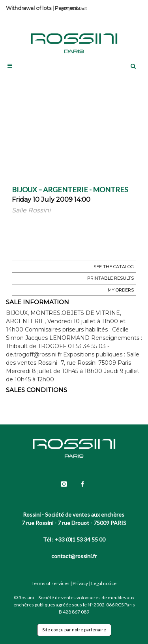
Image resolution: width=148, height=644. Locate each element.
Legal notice (104, 583)
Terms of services (51, 583)
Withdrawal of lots (29, 8)
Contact (79, 9)
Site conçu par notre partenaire (74, 630)
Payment (67, 8)
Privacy (80, 583)
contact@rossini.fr (74, 556)
